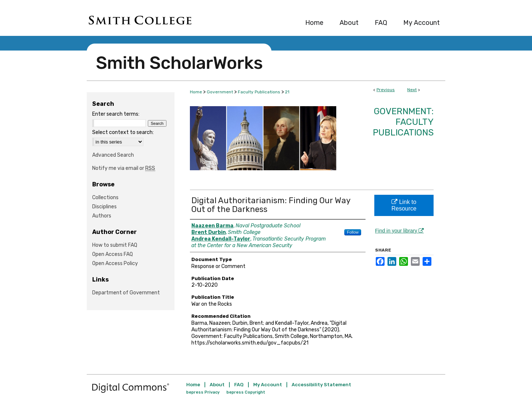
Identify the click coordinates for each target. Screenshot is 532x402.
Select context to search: (123, 132)
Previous (386, 90)
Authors (102, 216)
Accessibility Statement (321, 385)
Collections (105, 198)
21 (287, 92)
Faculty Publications (259, 92)
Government (220, 92)
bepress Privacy (203, 392)
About (217, 385)
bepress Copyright (246, 392)
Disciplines (104, 207)
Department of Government (126, 293)
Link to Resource (404, 205)
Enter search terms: (116, 114)
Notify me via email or (124, 168)
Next (412, 90)
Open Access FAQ (113, 254)
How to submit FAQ (115, 245)
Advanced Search (113, 155)
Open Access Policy (115, 263)
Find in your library (399, 231)
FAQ (239, 385)
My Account (268, 385)
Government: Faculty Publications (403, 122)
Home (196, 92)
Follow (353, 232)
